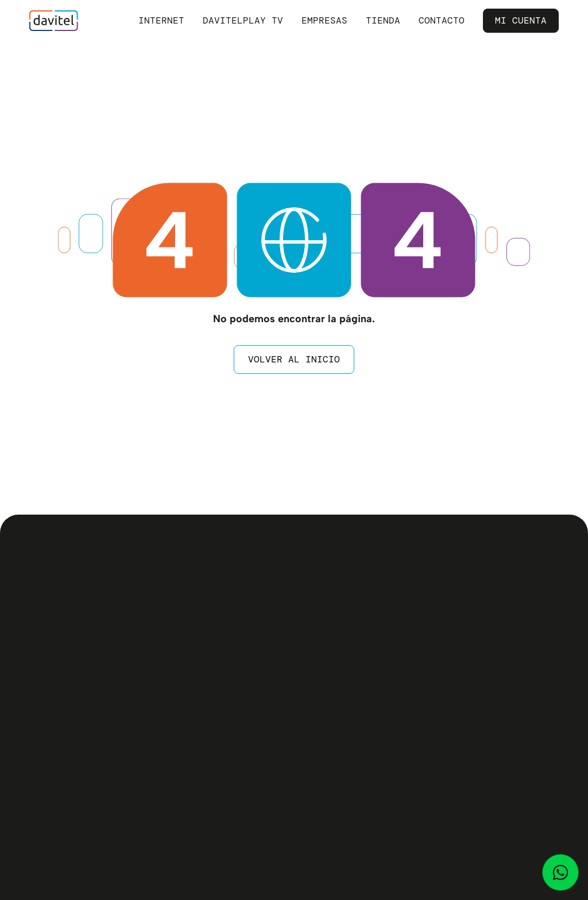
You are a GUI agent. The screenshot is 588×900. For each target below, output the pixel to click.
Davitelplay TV (243, 20)
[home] (54, 21)
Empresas (324, 20)
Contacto (442, 20)
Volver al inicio (294, 359)
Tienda (383, 20)
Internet (161, 20)
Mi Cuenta (521, 20)
